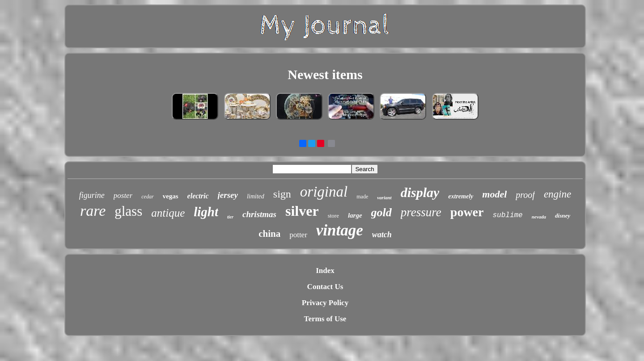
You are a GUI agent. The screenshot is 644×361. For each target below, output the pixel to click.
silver (302, 211)
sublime (507, 215)
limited (256, 196)
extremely (461, 196)
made (362, 197)
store (333, 216)
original (324, 192)
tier (230, 217)
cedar (147, 197)
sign (282, 194)
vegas (171, 196)
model (494, 194)
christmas (259, 214)
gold (381, 212)
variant (384, 197)
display (420, 192)
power (467, 212)
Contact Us (325, 287)
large (355, 215)
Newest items (325, 74)
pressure (421, 212)
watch (382, 235)
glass (128, 211)
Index (325, 271)
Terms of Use (325, 319)
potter (298, 235)
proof (525, 195)
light (206, 212)
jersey (228, 195)
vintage (340, 230)
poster (123, 195)
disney (563, 216)
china (269, 234)
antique (168, 213)
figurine (92, 195)
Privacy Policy (325, 303)
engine (557, 194)
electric (198, 196)
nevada (539, 217)
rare (93, 211)
